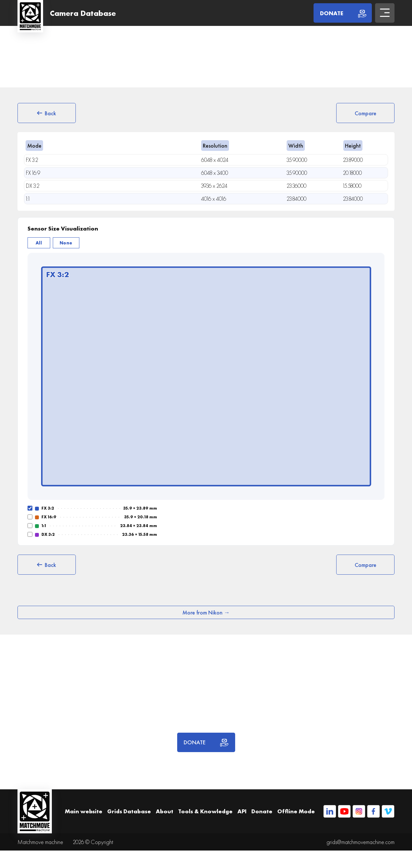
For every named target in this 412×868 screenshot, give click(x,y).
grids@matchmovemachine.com (360, 842)
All (39, 243)
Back (46, 113)
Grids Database (129, 811)
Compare (366, 113)
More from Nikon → (206, 612)
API (242, 811)
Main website (84, 811)
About (165, 811)
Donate (262, 811)
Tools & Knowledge (205, 811)
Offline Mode (296, 811)
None (66, 243)
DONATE (206, 742)
